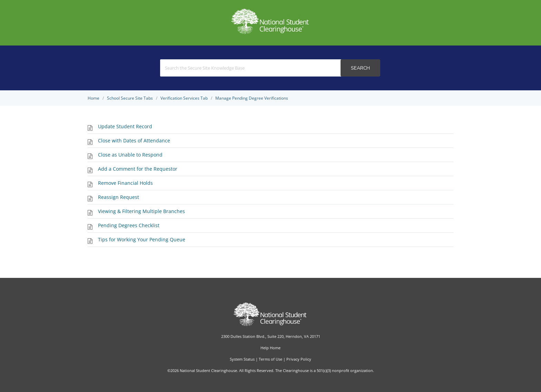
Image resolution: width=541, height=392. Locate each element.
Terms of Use (270, 359)
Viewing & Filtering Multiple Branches (141, 211)
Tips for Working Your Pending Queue (142, 239)
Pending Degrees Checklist (129, 225)
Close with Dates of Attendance (134, 140)
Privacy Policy (299, 359)
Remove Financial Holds (125, 183)
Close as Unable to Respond (130, 155)
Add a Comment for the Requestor (138, 169)
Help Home (270, 348)
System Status (242, 359)
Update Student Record (125, 126)
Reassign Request (119, 197)
